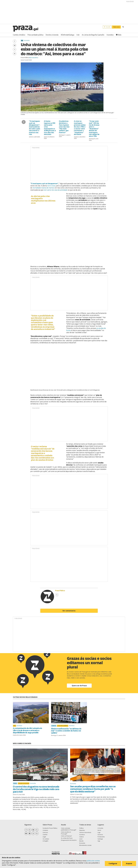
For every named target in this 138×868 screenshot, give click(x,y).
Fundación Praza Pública (50, 828)
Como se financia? (66, 836)
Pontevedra (101, 837)
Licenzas (45, 832)
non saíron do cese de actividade (55, 190)
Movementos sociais (85, 845)
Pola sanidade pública (35, 35)
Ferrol (99, 830)
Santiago (100, 839)
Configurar (113, 864)
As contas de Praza (67, 838)
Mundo (81, 841)
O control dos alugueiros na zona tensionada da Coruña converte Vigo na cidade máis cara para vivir (36, 789)
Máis (120, 35)
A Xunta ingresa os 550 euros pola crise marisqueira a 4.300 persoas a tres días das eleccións (50, 128)
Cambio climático (19, 35)
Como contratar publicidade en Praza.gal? (69, 829)
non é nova (51, 186)
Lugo (99, 832)
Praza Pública (25, 57)
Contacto (45, 830)
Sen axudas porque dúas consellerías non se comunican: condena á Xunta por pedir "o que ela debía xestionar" (93, 789)
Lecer (81, 839)
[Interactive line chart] (69, 237)
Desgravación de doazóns (69, 840)
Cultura (81, 837)
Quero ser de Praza (79, 686)
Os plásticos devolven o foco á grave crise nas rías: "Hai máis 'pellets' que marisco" (64, 127)
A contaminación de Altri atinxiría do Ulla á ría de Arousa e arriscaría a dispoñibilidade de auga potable (27, 730)
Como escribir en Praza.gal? (66, 833)
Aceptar (129, 864)
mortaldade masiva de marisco (44, 188)
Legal (44, 837)
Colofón (45, 835)
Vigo (99, 841)
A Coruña (100, 828)
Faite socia (116, 27)
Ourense (100, 835)
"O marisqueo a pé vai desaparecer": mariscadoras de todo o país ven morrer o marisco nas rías (34, 128)
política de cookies (93, 861)
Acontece (19, 726)
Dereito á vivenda (52, 35)
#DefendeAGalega (67, 35)
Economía (27, 40)
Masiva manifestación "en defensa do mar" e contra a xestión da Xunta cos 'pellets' (66, 731)
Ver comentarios (69, 611)
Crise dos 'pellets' (63, 726)
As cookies (46, 839)
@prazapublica (34, 57)
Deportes (82, 830)
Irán (78, 35)
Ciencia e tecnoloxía (85, 832)
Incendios (110, 35)
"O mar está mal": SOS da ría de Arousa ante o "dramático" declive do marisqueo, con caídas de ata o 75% (94, 129)
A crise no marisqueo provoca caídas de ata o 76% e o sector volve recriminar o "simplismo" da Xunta (80, 128)
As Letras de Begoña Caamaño (93, 35)
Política (81, 828)
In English (45, 841)
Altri (15, 726)
